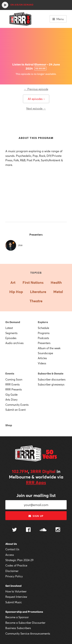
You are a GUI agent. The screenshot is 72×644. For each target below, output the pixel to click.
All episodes (36, 99)
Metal (58, 292)
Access (10, 555)
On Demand (13, 322)
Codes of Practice (16, 565)
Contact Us (12, 549)
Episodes (11, 338)
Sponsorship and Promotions (24, 612)
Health (56, 282)
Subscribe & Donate (51, 374)
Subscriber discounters (52, 379)
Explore (43, 322)
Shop (9, 425)
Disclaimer (12, 571)
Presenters (44, 343)
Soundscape (45, 353)
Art (13, 282)
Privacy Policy (14, 576)
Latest (9, 328)
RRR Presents (14, 389)
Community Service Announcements (28, 634)
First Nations (33, 282)
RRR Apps (36, 482)
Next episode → (36, 108)
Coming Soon (14, 379)
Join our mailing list (36, 495)
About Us (11, 544)
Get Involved (13, 586)
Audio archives (15, 343)
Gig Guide (11, 395)
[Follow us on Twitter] (15, 530)
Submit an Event (15, 410)
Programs (44, 333)
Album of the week (49, 348)
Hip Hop (16, 292)
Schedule (43, 328)
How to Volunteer (16, 591)
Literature (38, 292)
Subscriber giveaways (51, 384)
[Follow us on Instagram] (58, 530)
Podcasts (43, 338)
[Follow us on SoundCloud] (43, 530)
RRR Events (13, 384)
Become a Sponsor (17, 617)
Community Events (17, 405)
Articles (42, 358)
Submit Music (14, 602)
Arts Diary (11, 400)
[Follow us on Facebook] (28, 530)
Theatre (36, 301)
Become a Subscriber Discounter (25, 623)
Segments (11, 333)
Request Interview (16, 597)
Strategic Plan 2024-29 (19, 560)
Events (10, 374)
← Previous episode (36, 89)
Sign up (36, 516)
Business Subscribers (18, 628)
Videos (42, 363)
